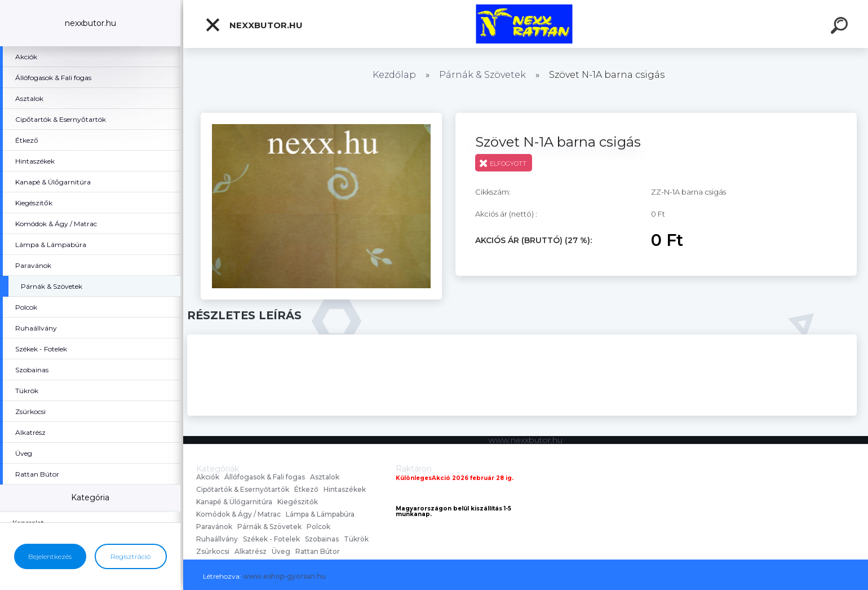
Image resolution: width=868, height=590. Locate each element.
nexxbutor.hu (254, 25)
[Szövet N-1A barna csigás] (321, 117)
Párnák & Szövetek (482, 75)
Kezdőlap (394, 75)
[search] (841, 27)
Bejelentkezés (50, 556)
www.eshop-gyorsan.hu (284, 576)
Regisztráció (130, 556)
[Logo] (526, 24)
